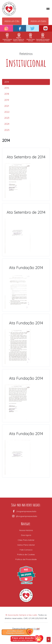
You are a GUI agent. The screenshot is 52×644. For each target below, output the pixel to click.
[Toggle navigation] (47, 9)
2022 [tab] (7, 112)
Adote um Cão (12, 21)
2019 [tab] (7, 100)
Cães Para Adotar (26, 540)
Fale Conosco (26, 550)
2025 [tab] (7, 130)
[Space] (18, 9)
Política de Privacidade (26, 559)
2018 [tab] (7, 94)
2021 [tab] (7, 106)
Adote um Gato (38, 21)
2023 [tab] (7, 118)
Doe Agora (26, 535)
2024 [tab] (7, 124)
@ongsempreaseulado (26, 516)
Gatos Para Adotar (26, 545)
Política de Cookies (26, 554)
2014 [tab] (7, 82)
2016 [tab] (7, 88)
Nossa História (26, 530)
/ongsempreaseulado (26, 511)
